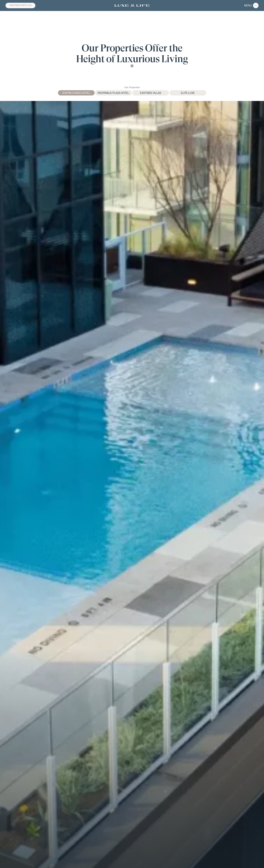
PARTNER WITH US (20, 5)
